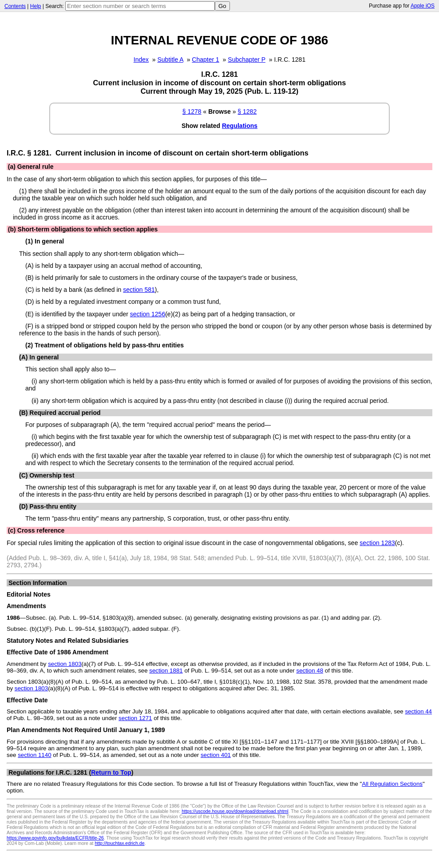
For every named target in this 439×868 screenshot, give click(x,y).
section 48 (310, 671)
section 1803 (65, 664)
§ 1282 (247, 111)
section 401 (216, 755)
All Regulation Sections (392, 784)
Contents (15, 6)
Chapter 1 (205, 60)
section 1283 (377, 543)
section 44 (418, 711)
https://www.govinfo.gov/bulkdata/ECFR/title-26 (55, 838)
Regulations (240, 126)
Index (141, 60)
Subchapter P (247, 60)
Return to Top (111, 772)
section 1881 (166, 671)
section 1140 (34, 755)
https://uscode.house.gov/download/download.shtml (235, 811)
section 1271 (135, 718)
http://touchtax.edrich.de (119, 843)
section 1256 (148, 314)
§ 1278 (192, 111)
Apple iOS (423, 6)
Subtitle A (170, 60)
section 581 (139, 290)
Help (36, 6)
